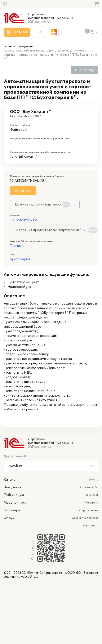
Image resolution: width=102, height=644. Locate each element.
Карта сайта (91, 526)
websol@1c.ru (29, 577)
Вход (95, 31)
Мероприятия (15, 503)
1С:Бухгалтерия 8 (24, 220)
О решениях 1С (89, 487)
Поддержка (91, 503)
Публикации (14, 495)
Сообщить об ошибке (85, 518)
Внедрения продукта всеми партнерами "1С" (53, 230)
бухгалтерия (20, 259)
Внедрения (25, 46)
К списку (87, 70)
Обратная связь (89, 510)
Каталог (10, 480)
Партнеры (12, 510)
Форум (9, 518)
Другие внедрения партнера (42, 205)
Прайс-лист (91, 495)
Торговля (17, 246)
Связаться (23, 191)
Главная (9, 46)
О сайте (93, 480)
